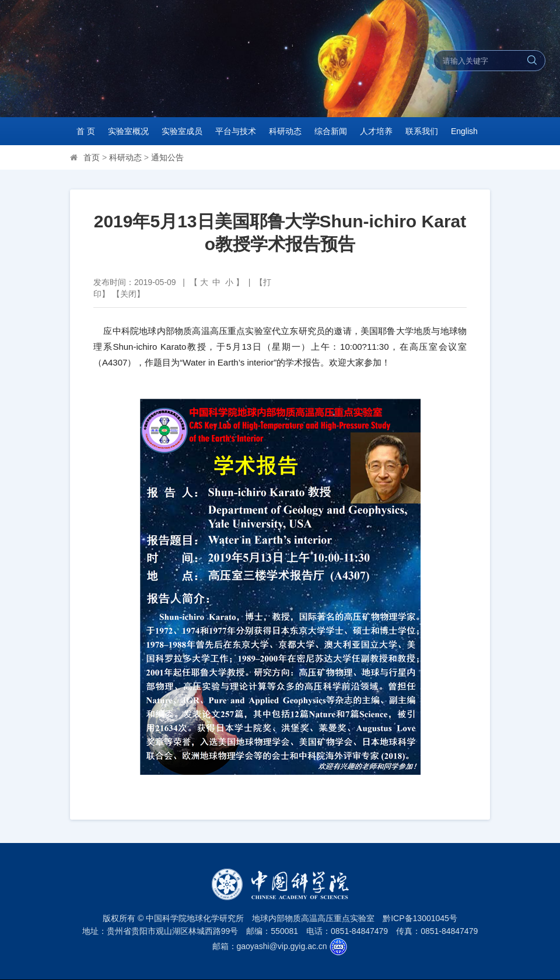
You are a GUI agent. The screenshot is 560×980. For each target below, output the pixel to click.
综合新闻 (331, 131)
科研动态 (285, 131)
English (464, 131)
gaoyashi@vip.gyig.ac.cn (282, 946)
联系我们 (422, 131)
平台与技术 (236, 131)
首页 (92, 157)
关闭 (128, 294)
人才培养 (376, 131)
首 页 (86, 131)
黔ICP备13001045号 (420, 918)
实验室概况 (128, 131)
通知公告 (167, 157)
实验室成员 (182, 131)
